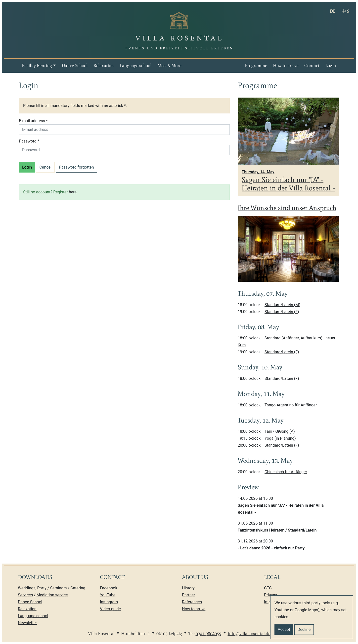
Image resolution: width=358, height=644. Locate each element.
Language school (136, 66)
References (192, 602)
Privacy (270, 595)
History (188, 588)
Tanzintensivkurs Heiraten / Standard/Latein (277, 530)
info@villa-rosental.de (249, 634)
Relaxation (104, 66)
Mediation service (52, 595)
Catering (78, 588)
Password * (29, 141)
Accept (284, 629)
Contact (312, 66)
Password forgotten (76, 167)
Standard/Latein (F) (282, 312)
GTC (268, 588)
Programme (256, 66)
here (73, 192)
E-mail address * (33, 121)
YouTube (108, 595)
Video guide (110, 609)
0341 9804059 (208, 634)
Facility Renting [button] (37, 66)
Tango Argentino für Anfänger (291, 405)
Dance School (75, 66)
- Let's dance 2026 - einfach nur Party (271, 548)
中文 (348, 11)
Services (25, 595)
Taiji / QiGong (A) (280, 431)
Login (331, 66)
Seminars (58, 588)
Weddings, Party (32, 588)
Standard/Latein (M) (282, 305)
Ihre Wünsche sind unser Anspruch (287, 208)
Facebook (109, 588)
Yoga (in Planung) (280, 438)
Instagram (109, 602)
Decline (304, 629)
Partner (189, 595)
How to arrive (286, 66)
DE (334, 11)
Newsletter (27, 623)
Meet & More (169, 66)
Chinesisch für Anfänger (286, 472)
